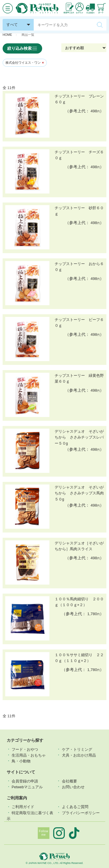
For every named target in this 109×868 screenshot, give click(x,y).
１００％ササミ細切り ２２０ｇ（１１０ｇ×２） (79, 658)
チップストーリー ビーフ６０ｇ (79, 323)
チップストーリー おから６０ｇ (79, 267)
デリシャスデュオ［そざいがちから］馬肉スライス (79, 546)
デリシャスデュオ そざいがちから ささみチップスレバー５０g (79, 437)
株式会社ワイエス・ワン (25, 63)
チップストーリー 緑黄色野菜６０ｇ (79, 379)
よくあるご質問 (75, 807)
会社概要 (69, 781)
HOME (7, 35)
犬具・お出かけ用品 (79, 755)
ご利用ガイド (23, 807)
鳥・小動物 (21, 761)
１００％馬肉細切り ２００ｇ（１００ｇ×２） (79, 602)
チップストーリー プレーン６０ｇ (79, 99)
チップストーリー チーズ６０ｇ (79, 155)
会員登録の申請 (25, 781)
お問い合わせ (73, 787)
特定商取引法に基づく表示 (30, 816)
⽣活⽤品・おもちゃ (29, 755)
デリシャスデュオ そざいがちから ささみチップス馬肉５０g (79, 493)
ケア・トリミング (77, 749)
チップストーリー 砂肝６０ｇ (79, 211)
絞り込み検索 (22, 49)
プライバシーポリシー (81, 813)
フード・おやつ (25, 749)
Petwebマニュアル (27, 787)
